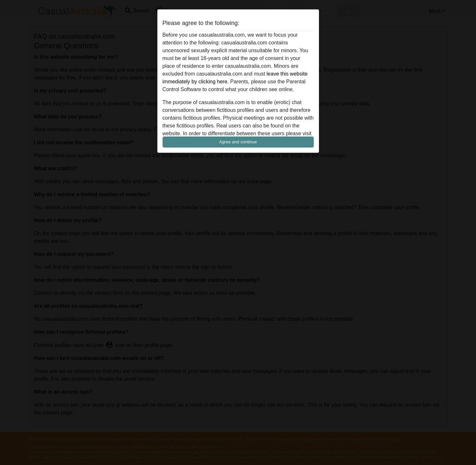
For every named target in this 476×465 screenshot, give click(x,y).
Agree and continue (238, 142)
